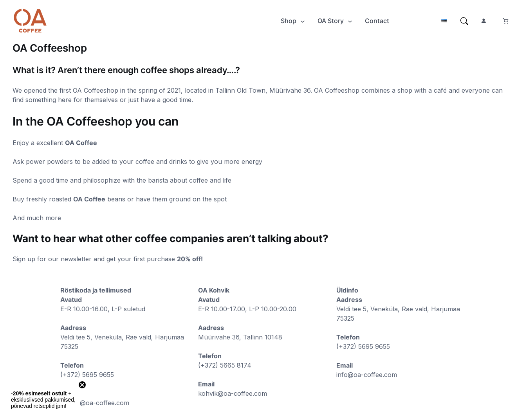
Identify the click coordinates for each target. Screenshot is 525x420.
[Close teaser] (82, 385)
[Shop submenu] (303, 21)
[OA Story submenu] (350, 21)
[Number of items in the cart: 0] (506, 21)
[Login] (72, 21)
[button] (44, 400)
